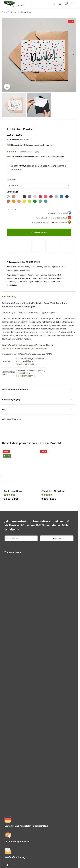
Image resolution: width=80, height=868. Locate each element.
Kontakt (8, 791)
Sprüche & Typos (25, 12)
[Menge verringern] (9, 208)
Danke (44, 265)
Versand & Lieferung (14, 801)
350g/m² (15, 265)
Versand (27, 139)
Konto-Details (11, 834)
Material (11, 180)
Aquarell (31, 265)
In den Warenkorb (39, 231)
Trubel (46, 272)
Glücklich (47, 257)
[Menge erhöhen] (16, 208)
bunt (38, 265)
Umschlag (12, 192)
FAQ (7, 786)
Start (4, 12)
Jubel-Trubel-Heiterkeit (16, 268)
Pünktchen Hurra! (14, 643)
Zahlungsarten (11, 805)
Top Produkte (25, 260)
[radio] (8, 197)
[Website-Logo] (14, 4)
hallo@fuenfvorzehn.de (26, 366)
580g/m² (23, 265)
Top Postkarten (13, 260)
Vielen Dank (55, 272)
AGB (7, 848)
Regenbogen (28, 272)
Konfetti (34, 268)
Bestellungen (11, 819)
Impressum (10, 857)
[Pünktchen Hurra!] (20, 538)
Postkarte (61, 268)
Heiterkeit (51, 265)
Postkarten (12, 12)
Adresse (8, 829)
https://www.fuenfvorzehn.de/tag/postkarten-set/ (24, 338)
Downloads (10, 824)
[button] (5, 55)
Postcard (52, 268)
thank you (39, 272)
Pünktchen (11, 272)
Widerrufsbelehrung (14, 862)
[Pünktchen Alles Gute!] (58, 538)
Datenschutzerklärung (15, 853)
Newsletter (10, 796)
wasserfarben (12, 275)
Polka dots (43, 268)
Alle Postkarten (23, 257)
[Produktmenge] (12, 208)
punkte (19, 272)
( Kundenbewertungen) (28, 152)
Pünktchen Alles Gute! (53, 643)
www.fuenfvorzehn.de (25, 354)
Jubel (59, 265)
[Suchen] (54, 4)
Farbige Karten (36, 257)
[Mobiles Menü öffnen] (73, 4)
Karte (28, 268)
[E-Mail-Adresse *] (21, 691)
